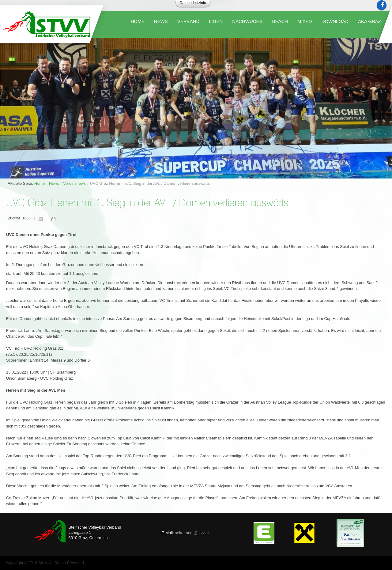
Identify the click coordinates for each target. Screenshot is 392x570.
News (54, 183)
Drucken (41, 219)
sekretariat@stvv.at (192, 533)
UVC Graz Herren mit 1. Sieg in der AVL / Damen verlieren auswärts (147, 203)
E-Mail (53, 219)
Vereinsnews (74, 183)
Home (40, 183)
